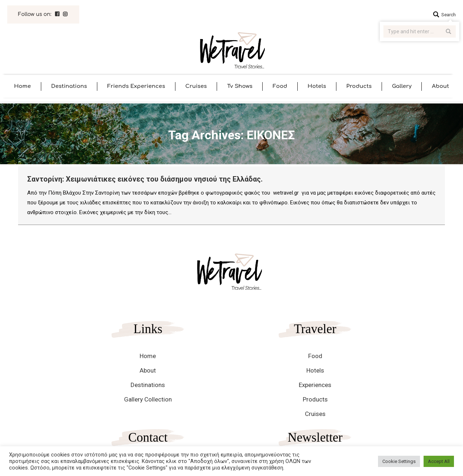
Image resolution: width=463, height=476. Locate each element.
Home (148, 356)
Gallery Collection (148, 399)
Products (315, 399)
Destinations (148, 385)
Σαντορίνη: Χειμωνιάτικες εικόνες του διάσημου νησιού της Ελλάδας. (145, 179)
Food (315, 356)
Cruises (315, 414)
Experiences (315, 385)
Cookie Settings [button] (399, 461)
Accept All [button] (439, 461)
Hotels (315, 370)
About (148, 370)
